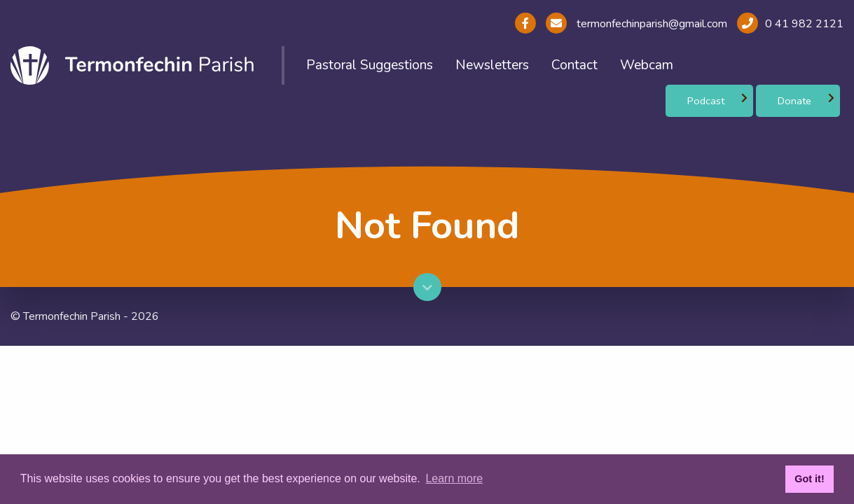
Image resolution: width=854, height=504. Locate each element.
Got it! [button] (809, 479)
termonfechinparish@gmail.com (650, 24)
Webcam (647, 65)
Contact (574, 65)
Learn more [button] (454, 478)
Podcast (706, 101)
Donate (794, 101)
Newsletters (492, 65)
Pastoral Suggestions (370, 65)
